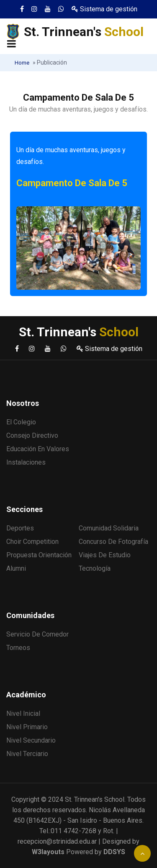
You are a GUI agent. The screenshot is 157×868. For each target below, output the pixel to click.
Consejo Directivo (32, 435)
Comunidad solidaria (109, 528)
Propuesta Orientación (39, 555)
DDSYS (114, 852)
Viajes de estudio (105, 555)
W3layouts (48, 852)
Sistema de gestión (104, 9)
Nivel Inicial (23, 713)
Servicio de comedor (37, 634)
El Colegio (21, 422)
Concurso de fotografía (113, 542)
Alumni (16, 568)
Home (22, 63)
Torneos (18, 648)
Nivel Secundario (31, 740)
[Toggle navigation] (12, 44)
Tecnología (95, 568)
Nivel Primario (27, 727)
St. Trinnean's (84, 32)
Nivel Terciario (27, 754)
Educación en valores (38, 449)
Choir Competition (32, 542)
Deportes (20, 528)
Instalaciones (26, 462)
